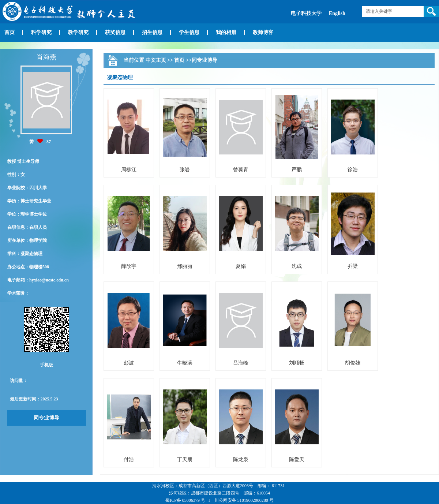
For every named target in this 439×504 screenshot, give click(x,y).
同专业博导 (46, 418)
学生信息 (189, 32)
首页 (10, 32)
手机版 (46, 365)
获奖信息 (115, 32)
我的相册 (226, 32)
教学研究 (78, 32)
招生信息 (152, 32)
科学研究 (41, 32)
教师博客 (263, 32)
